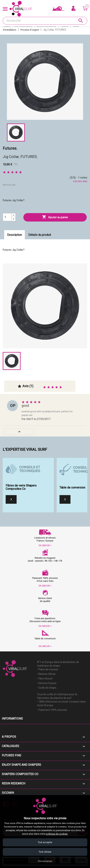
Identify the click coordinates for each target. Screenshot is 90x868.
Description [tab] (15, 235)
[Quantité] (7, 217)
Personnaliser (45, 861)
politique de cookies (57, 834)
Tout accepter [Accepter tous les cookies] (45, 842)
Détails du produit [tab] (40, 235)
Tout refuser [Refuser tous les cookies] (45, 852)
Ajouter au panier (55, 217)
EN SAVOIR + (45, 546)
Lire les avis (80, 181)
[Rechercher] (45, 21)
